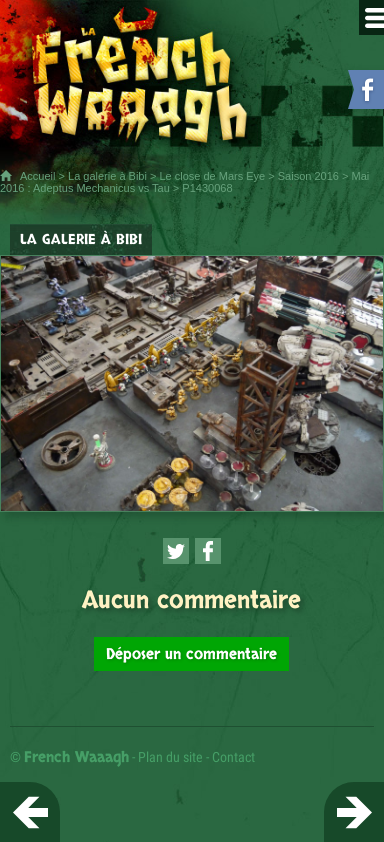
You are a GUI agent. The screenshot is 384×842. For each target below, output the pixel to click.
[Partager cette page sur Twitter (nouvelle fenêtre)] (176, 551)
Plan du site (170, 757)
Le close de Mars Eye (212, 176)
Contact (233, 757)
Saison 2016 (308, 176)
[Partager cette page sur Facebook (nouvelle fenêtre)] (208, 551)
